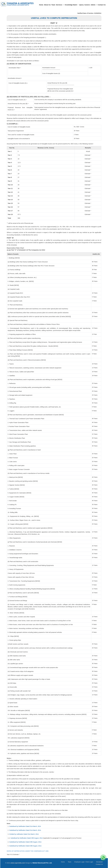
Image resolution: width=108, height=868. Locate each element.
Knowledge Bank (71, 5)
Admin (94, 5)
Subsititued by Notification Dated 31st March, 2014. (25, 830)
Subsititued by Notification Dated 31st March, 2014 (25, 826)
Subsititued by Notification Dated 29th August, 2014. (25, 842)
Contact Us (102, 5)
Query (81, 5)
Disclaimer (99, 862)
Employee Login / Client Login (84, 862)
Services (60, 5)
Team (53, 5)
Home (41, 5)
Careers (87, 5)
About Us (47, 5)
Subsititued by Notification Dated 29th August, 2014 (27, 838)
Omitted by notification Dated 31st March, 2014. (24, 834)
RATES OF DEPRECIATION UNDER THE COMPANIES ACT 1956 (28, 851)
